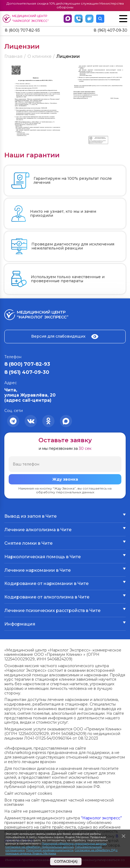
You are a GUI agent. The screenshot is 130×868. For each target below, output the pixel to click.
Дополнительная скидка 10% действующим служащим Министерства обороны (65, 5)
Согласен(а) (66, 861)
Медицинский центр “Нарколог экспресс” (26, 19)
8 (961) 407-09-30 (108, 31)
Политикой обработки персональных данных (74, 844)
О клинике (39, 57)
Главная (13, 57)
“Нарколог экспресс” (101, 819)
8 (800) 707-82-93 (25, 31)
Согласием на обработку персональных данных (40, 847)
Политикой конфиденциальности (50, 850)
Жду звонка (65, 480)
